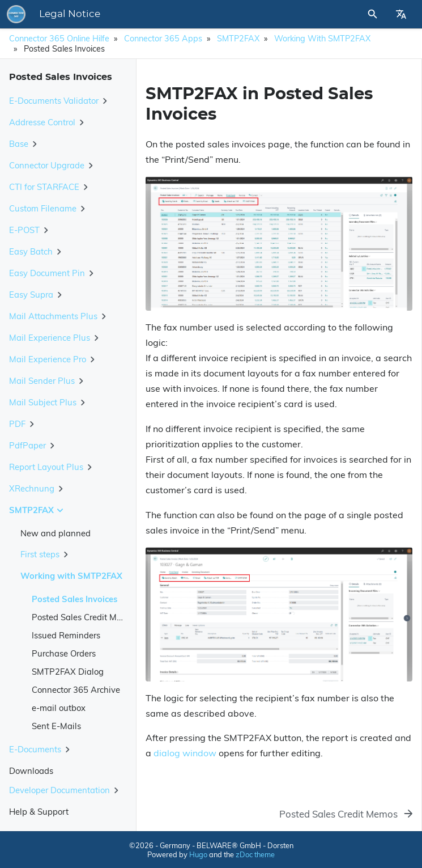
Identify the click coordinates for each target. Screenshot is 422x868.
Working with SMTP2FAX (322, 39)
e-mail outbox (59, 708)
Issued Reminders (66, 635)
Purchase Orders (64, 653)
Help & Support (39, 812)
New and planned (56, 533)
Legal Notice (70, 14)
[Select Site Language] (401, 14)
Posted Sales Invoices (74, 599)
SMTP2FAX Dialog (68, 672)
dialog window (185, 753)
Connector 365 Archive (76, 690)
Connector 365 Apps (163, 39)
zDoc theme (255, 854)
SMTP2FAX (238, 39)
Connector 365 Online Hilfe (59, 39)
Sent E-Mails (56, 726)
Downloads (31, 771)
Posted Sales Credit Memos (84, 617)
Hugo (198, 854)
